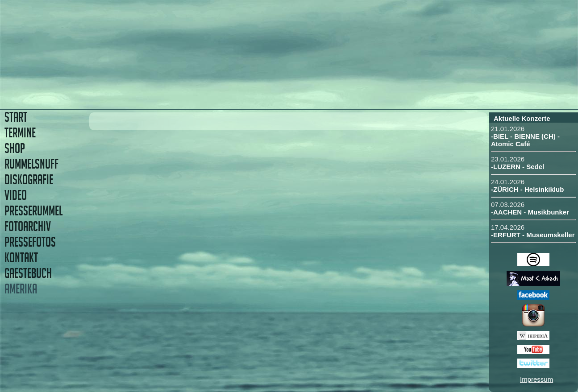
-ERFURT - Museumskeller (533, 235)
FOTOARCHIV (28, 226)
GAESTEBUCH (28, 273)
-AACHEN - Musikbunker (530, 212)
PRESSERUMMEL (33, 211)
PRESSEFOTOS (30, 242)
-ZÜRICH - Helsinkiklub (527, 189)
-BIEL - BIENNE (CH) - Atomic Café (525, 140)
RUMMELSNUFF (31, 164)
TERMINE (20, 133)
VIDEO (16, 195)
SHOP (15, 148)
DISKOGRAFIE (29, 179)
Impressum (536, 379)
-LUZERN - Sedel (518, 167)
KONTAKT (21, 258)
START (16, 117)
